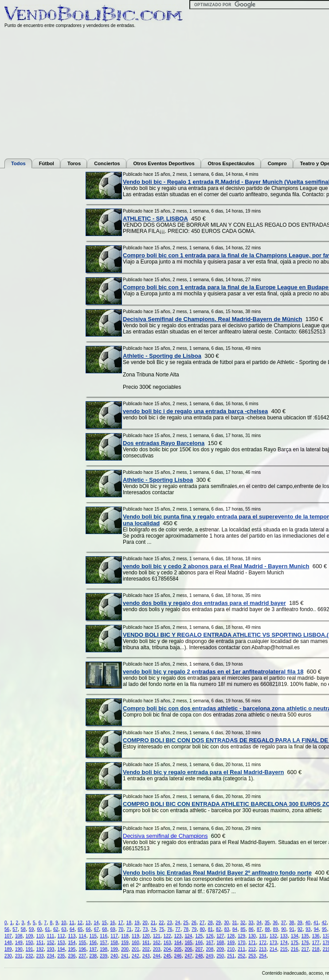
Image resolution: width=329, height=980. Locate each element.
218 (316, 949)
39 (300, 923)
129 (241, 936)
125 (199, 936)
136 (316, 936)
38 (292, 923)
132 (273, 936)
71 (129, 929)
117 (114, 936)
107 (8, 936)
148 (8, 943)
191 (29, 949)
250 (220, 956)
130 (252, 936)
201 (135, 949)
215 (284, 949)
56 (7, 929)
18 (129, 923)
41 (316, 923)
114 (82, 936)
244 (157, 956)
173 (273, 943)
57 (15, 929)
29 (218, 923)
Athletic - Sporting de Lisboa (162, 356)
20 (145, 923)
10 (64, 923)
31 (235, 923)
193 (51, 949)
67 (96, 929)
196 (82, 949)
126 (210, 936)
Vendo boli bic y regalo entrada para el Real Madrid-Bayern (203, 772)
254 (263, 956)
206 (189, 949)
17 (120, 923)
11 (72, 923)
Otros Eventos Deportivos (164, 163)
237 (82, 956)
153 (61, 943)
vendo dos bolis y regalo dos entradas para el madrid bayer (204, 603)
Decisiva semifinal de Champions (165, 836)
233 (40, 956)
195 (72, 949)
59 (31, 929)
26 (194, 923)
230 (8, 956)
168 (220, 943)
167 (210, 943)
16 (112, 923)
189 (8, 949)
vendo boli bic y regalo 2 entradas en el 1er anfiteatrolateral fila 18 (213, 672)
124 (189, 936)
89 (276, 929)
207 (199, 949)
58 (23, 929)
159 (125, 943)
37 (284, 923)
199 (114, 949)
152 (51, 943)
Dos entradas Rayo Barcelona (164, 443)
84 (235, 929)
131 (263, 936)
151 (40, 943)
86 (251, 929)
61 (48, 929)
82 (218, 929)
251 (231, 956)
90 (284, 929)
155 (82, 943)
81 (210, 929)
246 (178, 956)
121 (157, 936)
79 (194, 929)
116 (104, 936)
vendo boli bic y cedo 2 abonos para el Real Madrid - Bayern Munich (216, 566)
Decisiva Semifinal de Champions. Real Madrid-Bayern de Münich (213, 319)
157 (104, 943)
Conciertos (107, 163)
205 (178, 949)
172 (263, 943)
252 (241, 956)
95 (324, 929)
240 (114, 956)
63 (64, 929)
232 (29, 956)
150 (29, 943)
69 (113, 929)
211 (241, 949)
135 (305, 936)
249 (210, 956)
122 (167, 936)
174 (284, 943)
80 (202, 929)
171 (252, 943)
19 (137, 923)
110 (40, 936)
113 (72, 936)
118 (125, 936)
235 (61, 956)
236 (72, 956)
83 (227, 929)
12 (80, 923)
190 (19, 949)
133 (284, 936)
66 (88, 929)
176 (305, 943)
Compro (277, 163)
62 (56, 929)
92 (300, 929)
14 (96, 923)
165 (189, 943)
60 (39, 929)
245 (167, 956)
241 (125, 956)
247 (189, 956)
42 (324, 923)
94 (316, 929)
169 (231, 943)
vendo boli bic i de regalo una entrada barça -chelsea (195, 411)
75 (162, 929)
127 (220, 936)
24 (178, 923)
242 (135, 956)
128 (231, 936)
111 (51, 936)
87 (259, 929)
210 (231, 949)
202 (146, 949)
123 (178, 936)
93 (308, 929)
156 (93, 943)
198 (104, 949)
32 (243, 923)
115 (93, 936)
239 (104, 956)
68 (104, 929)
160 (135, 943)
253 (252, 956)
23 (170, 923)
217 (305, 949)
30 (226, 923)
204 (167, 949)
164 (178, 943)
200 (125, 949)
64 (72, 929)
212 (252, 949)
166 (199, 943)
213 (263, 949)
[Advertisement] (40, 305)
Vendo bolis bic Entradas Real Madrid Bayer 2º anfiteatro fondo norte (217, 873)
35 (267, 923)
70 (121, 929)
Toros (74, 163)
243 (146, 956)
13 (88, 923)
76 (170, 929)
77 (178, 929)
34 (259, 923)
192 (40, 949)
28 (210, 923)
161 (146, 943)
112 (61, 936)
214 (273, 949)
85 (243, 929)
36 (275, 923)
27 (202, 923)
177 (316, 943)
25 (186, 923)
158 (114, 943)
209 (220, 949)
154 (72, 943)
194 (61, 949)
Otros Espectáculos (231, 163)
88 (268, 929)
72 (137, 929)
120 (146, 936)
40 (308, 923)
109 (29, 936)
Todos (18, 163)
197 (93, 949)
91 (292, 929)
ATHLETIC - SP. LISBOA (155, 219)
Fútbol (47, 163)
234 (51, 956)
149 (19, 943)
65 (80, 929)
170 (241, 943)
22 (161, 923)
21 (153, 923)
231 (19, 956)
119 (135, 936)
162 (157, 943)
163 (167, 943)
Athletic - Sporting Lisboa (158, 480)
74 (153, 929)
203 (157, 949)
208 (210, 949)
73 (145, 929)
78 (186, 929)
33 (251, 923)
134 (295, 936)
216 (295, 949)
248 (199, 956)
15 (104, 923)
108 (19, 936)
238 (93, 956)
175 (295, 943)
